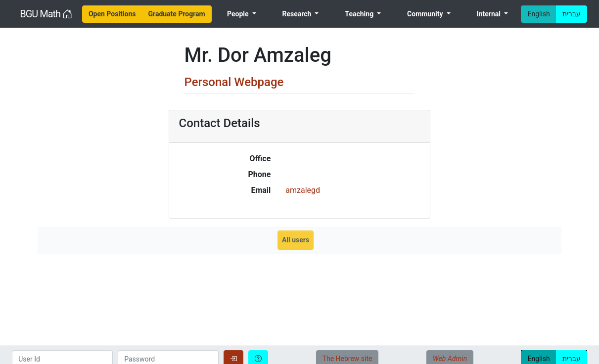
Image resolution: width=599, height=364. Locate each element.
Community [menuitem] (426, 14)
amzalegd (303, 190)
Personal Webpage (234, 82)
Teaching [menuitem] (360, 14)
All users (296, 240)
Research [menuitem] (298, 14)
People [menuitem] (239, 14)
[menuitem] (112, 14)
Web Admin (450, 359)
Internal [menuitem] (490, 14)
